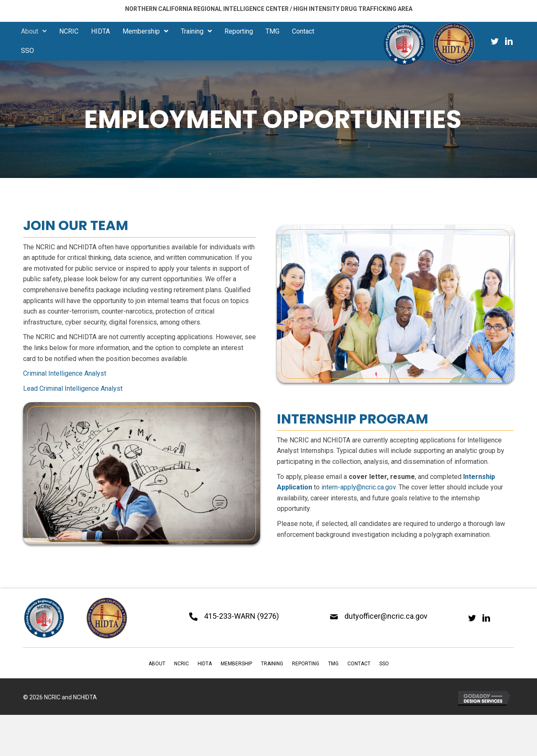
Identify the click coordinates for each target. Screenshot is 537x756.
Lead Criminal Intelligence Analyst (73, 388)
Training (272, 664)
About (157, 664)
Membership (236, 664)
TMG (333, 664)
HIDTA (205, 664)
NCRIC (181, 664)
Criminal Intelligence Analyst (65, 373)
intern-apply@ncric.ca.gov (358, 487)
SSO (384, 664)
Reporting (306, 664)
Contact (359, 664)
